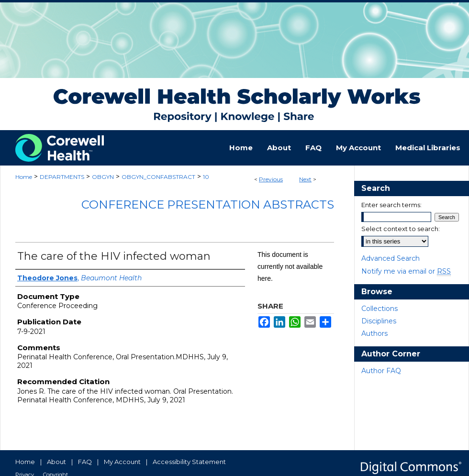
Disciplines (379, 321)
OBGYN (103, 177)
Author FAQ (381, 371)
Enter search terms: (391, 205)
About (56, 462)
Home (24, 177)
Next (305, 179)
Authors (374, 333)
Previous (271, 179)
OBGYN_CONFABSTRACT (158, 177)
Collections (380, 309)
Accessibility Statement (189, 462)
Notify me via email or (406, 271)
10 (206, 177)
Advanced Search (391, 258)
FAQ (85, 462)
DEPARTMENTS (62, 177)
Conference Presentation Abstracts (208, 205)
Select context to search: (401, 229)
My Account (122, 462)
